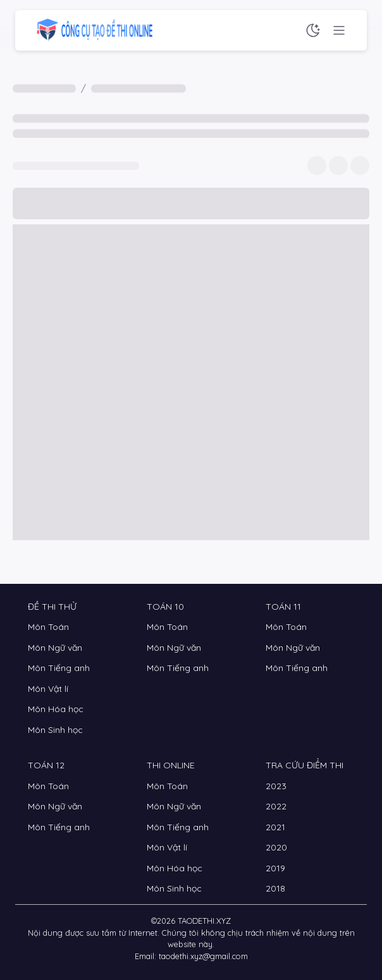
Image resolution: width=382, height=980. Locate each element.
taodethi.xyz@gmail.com (203, 956)
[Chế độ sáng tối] (313, 30)
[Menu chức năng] (339, 30)
